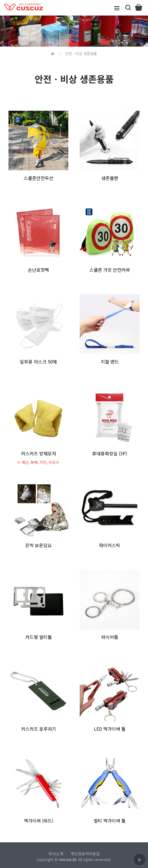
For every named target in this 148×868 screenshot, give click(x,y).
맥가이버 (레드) (39, 821)
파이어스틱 (110, 545)
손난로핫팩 (38, 270)
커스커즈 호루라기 (39, 729)
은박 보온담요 (39, 545)
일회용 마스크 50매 (38, 362)
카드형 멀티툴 (39, 637)
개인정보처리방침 (85, 854)
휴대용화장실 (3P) (110, 453)
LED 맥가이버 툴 (110, 729)
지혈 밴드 (110, 362)
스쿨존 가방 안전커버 (110, 270)
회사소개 (56, 854)
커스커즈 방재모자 (39, 453)
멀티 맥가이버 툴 (110, 821)
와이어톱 (110, 637)
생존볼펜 (110, 178)
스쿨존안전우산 (38, 178)
